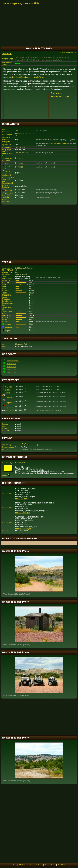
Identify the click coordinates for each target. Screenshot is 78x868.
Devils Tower (39, 77)
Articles (31, 865)
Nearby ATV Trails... (61, 96)
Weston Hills (32, 3)
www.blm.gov (21, 499)
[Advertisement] (39, 232)
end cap (65, 144)
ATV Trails (23, 865)
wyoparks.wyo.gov (23, 529)
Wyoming (17, 3)
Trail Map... (56, 93)
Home (6, 3)
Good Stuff (62, 865)
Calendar (39, 865)
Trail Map (7, 54)
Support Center (50, 865)
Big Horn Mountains (21, 77)
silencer (57, 144)
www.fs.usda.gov (23, 513)
